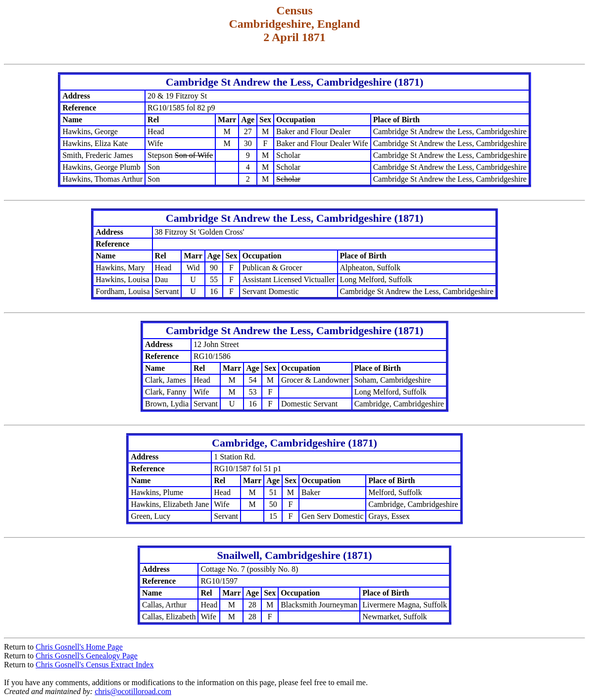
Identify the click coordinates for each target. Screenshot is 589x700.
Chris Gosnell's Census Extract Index (95, 665)
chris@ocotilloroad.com (133, 691)
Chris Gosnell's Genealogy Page (87, 656)
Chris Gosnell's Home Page (79, 647)
